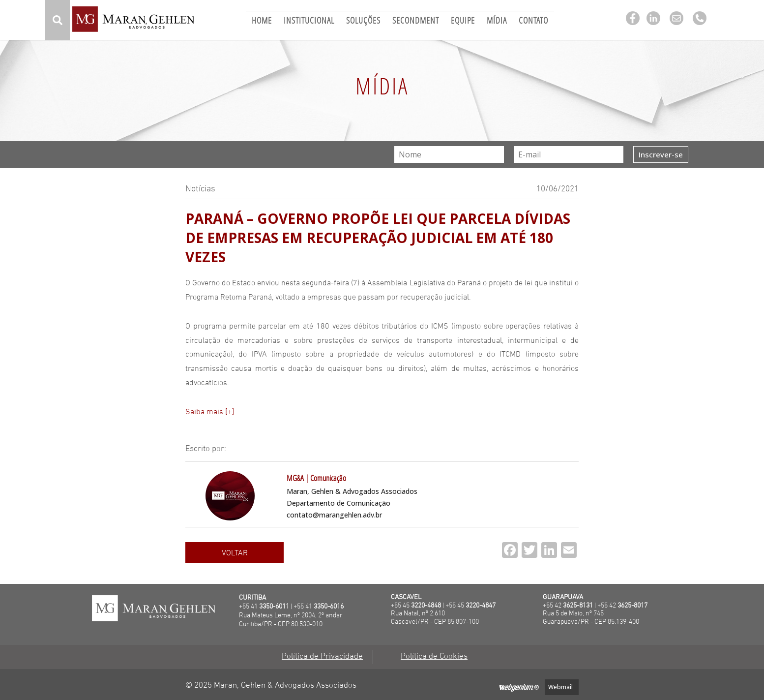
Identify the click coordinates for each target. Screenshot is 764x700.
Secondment (416, 21)
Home (262, 21)
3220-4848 (426, 606)
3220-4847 (481, 606)
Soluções (363, 21)
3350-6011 (274, 607)
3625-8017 (632, 606)
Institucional (309, 21)
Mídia (497, 21)
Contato (533, 21)
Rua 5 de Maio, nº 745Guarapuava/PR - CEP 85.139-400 (591, 618)
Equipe (463, 21)
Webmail (560, 687)
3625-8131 (578, 606)
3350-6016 (329, 607)
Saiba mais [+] (210, 412)
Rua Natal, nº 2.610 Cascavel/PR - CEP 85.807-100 (435, 618)
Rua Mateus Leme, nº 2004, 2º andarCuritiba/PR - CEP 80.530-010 (291, 620)
